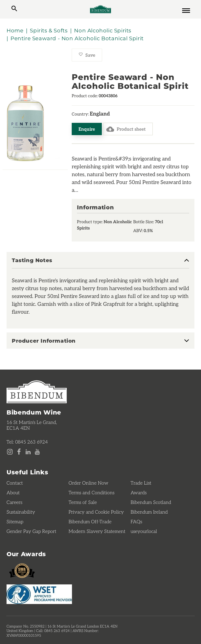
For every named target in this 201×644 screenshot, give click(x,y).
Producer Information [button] (44, 341)
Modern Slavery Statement (97, 531)
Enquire (87, 129)
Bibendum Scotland (151, 502)
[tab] (100, 263)
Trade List (141, 483)
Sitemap (15, 521)
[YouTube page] (37, 452)
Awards (139, 492)
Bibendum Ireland (149, 512)
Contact (15, 483)
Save (87, 55)
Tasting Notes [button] (32, 260)
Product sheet (126, 129)
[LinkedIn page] (28, 452)
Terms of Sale (83, 502)
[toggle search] (14, 9)
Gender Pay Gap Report (31, 531)
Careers (14, 502)
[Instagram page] (10, 452)
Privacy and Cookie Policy (96, 512)
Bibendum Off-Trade (90, 521)
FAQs (136, 521)
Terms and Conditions (91, 492)
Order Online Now (88, 483)
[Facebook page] (19, 452)
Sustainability (21, 512)
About (13, 492)
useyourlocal (144, 531)
